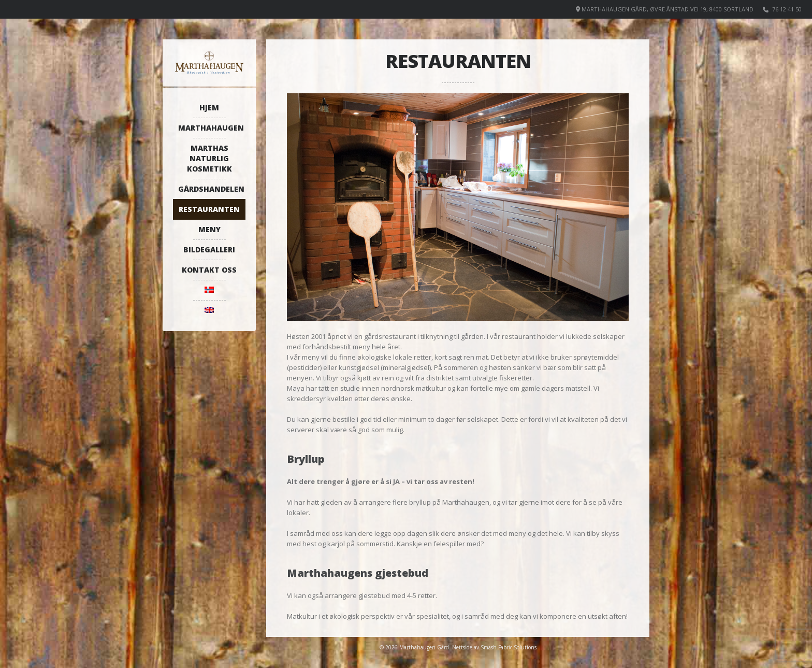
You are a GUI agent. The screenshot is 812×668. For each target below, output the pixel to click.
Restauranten (209, 209)
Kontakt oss (209, 270)
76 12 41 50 (787, 9)
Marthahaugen (211, 128)
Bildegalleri (209, 250)
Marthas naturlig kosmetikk (209, 158)
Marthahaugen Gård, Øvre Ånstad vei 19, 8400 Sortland (668, 9)
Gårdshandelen (211, 189)
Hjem (209, 108)
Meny (209, 229)
